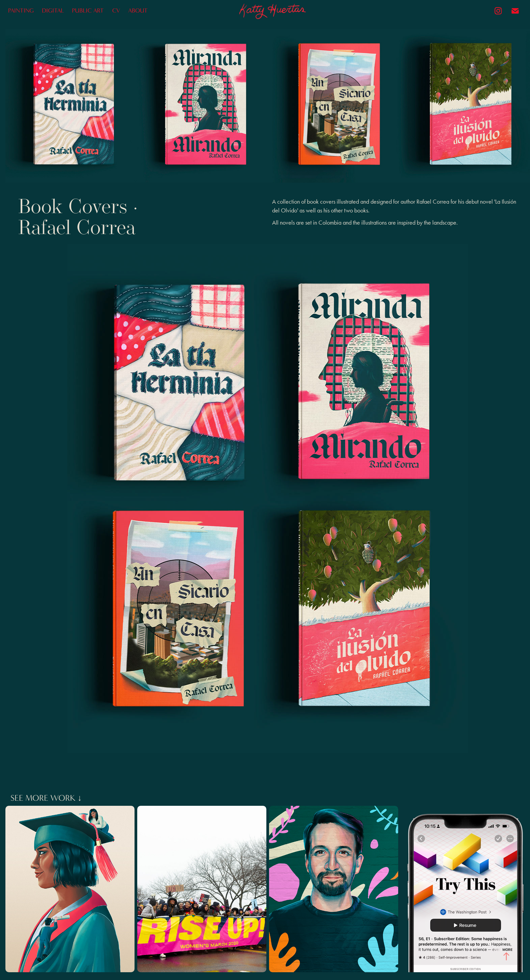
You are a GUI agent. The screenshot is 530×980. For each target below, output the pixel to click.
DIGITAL (53, 11)
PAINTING (21, 11)
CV (116, 11)
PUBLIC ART (88, 11)
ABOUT (138, 11)
